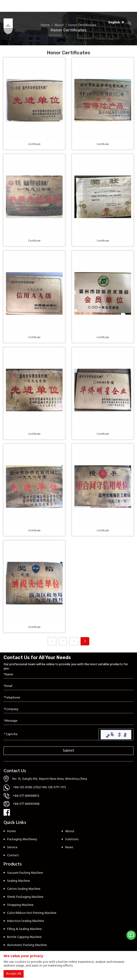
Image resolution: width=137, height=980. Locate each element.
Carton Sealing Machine (24, 889)
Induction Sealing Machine (26, 921)
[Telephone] (68, 698)
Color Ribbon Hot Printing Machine (32, 913)
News (69, 847)
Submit (68, 751)
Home (11, 831)
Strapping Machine (20, 905)
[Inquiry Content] (68, 721)
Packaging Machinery (22, 839)
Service (12, 847)
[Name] (68, 675)
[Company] (68, 709)
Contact (13, 855)
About (70, 831)
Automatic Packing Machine (27, 945)
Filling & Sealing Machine (24, 929)
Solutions (72, 839)
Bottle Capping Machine (24, 937)
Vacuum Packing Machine (25, 873)
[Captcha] (51, 734)
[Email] (68, 686)
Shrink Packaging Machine (25, 897)
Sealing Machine (19, 881)
